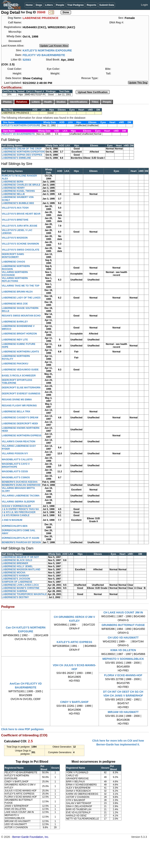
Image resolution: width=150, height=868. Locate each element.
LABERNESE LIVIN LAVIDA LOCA (20, 585)
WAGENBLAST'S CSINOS (16, 477)
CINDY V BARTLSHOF (74, 702)
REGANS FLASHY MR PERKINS (19, 406)
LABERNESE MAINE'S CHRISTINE (21, 588)
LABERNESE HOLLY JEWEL (17, 566)
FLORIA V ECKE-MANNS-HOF (123, 675)
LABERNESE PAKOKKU (15, 364)
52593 (27, 60)
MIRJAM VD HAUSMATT (123, 712)
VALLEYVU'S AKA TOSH (15, 208)
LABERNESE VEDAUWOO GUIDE (20, 370)
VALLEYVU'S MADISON (15, 238)
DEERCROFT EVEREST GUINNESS (21, 394)
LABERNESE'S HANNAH (15, 576)
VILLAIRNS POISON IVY (15, 454)
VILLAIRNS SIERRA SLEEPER (18, 502)
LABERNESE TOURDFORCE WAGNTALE (24, 594)
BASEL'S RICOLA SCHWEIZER (19, 376)
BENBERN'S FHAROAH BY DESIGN (21, 542)
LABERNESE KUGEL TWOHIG (18, 191)
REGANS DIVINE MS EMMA (17, 400)
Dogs (39, 5)
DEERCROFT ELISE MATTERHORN (21, 388)
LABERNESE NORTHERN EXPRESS (22, 436)
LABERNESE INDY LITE (15, 340)
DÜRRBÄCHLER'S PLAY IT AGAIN (20, 538)
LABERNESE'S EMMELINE (16, 158)
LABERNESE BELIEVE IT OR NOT (20, 557)
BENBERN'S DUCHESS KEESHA (20, 482)
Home (29, 5)
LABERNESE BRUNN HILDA (17, 292)
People (60, 5)
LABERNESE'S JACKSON (16, 579)
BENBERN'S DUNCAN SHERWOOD (21, 485)
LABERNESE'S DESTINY (15, 597)
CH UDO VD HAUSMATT (123, 638)
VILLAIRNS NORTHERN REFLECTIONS (15, 280)
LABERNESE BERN (12, 182)
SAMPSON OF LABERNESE (17, 582)
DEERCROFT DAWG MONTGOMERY (13, 256)
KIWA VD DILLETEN (123, 650)
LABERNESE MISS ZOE (15, 304)
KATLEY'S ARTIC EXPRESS (75, 642)
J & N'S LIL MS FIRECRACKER (19, 512)
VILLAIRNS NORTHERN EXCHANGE (15, 274)
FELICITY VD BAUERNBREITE (44, 55)
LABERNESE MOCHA (14, 573)
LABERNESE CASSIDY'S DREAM (20, 418)
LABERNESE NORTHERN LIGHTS (20, 352)
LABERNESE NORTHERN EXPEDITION (23, 152)
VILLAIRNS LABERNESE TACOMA (21, 496)
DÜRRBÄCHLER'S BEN (15, 526)
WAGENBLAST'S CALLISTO (17, 460)
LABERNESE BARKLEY (15, 322)
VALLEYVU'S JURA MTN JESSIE (19, 226)
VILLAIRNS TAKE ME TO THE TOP (21, 286)
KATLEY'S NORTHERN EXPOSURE (47, 50)
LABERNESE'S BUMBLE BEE (18, 203)
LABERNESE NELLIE (13, 194)
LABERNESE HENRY (13, 188)
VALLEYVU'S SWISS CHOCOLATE (20, 250)
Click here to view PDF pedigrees (22, 729)
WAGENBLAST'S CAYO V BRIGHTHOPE (16, 465)
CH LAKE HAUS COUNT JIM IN (123, 612)
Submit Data (107, 5)
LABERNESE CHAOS (13, 262)
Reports (91, 5)
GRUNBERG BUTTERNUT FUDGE (123, 625)
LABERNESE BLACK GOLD (17, 560)
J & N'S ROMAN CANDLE (16, 515)
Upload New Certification (93, 92)
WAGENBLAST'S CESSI (15, 472)
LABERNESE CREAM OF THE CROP (22, 149)
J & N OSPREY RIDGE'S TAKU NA (20, 509)
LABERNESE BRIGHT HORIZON (19, 334)
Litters (49, 5)
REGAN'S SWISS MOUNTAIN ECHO (21, 316)
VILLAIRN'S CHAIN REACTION (19, 442)
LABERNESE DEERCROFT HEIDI (20, 424)
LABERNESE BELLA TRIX (16, 412)
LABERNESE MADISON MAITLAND (21, 570)
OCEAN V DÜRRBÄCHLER (16, 506)
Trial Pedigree (75, 5)
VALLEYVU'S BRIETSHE (15, 220)
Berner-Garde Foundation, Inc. (31, 837)
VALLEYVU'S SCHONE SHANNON (20, 244)
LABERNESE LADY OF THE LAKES (21, 298)
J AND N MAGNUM (12, 520)
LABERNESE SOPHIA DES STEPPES (22, 155)
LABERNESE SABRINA (14, 591)
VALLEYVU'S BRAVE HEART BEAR (21, 214)
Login (144, 5)
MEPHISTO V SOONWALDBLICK (123, 659)
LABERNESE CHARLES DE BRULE (21, 185)
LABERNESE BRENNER (15, 563)
